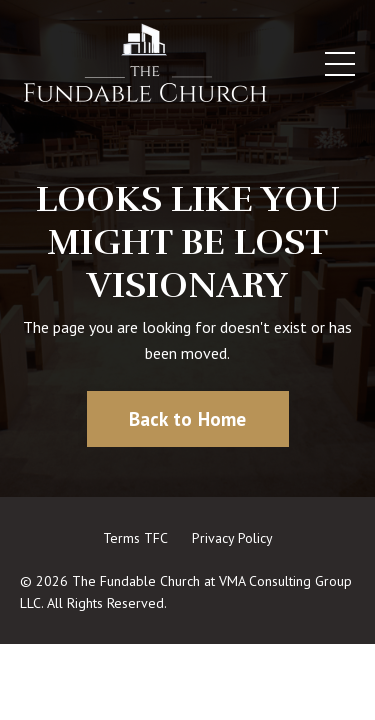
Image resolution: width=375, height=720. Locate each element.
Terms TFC (135, 538)
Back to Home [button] (188, 418)
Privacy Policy (232, 538)
